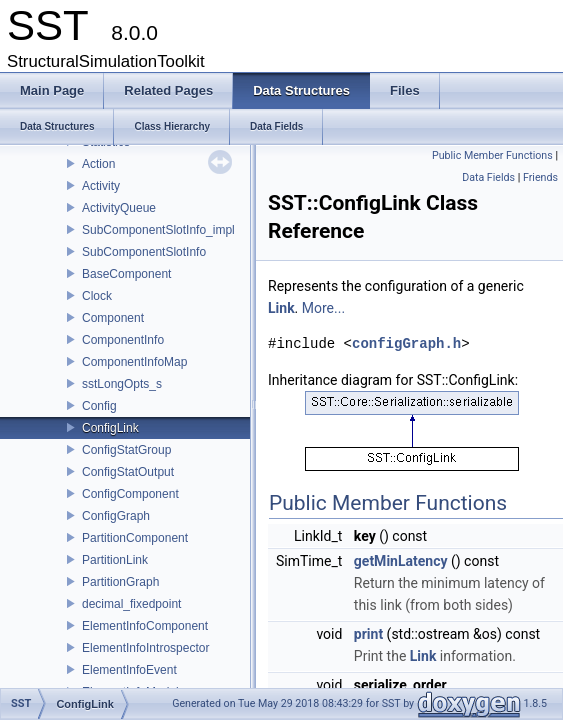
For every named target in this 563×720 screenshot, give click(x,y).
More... (323, 308)
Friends (540, 177)
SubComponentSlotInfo (144, 252)
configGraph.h (406, 343)
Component (113, 318)
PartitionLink (115, 560)
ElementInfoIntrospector (145, 648)
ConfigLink (110, 428)
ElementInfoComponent (145, 626)
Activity (101, 186)
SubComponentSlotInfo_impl (158, 230)
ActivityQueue (119, 208)
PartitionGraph (120, 582)
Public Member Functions (492, 155)
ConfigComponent (130, 494)
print (368, 634)
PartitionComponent (135, 538)
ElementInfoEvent (129, 670)
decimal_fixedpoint (131, 604)
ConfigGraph (116, 516)
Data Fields (488, 177)
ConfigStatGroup (126, 450)
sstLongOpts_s (122, 384)
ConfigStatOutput (128, 472)
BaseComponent (126, 274)
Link (281, 308)
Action (98, 164)
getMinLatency (401, 561)
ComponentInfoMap (134, 362)
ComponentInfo (123, 340)
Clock (97, 296)
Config (99, 406)
